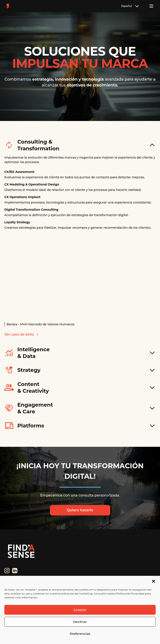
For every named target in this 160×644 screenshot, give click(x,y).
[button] (153, 581)
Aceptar (80, 610)
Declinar (80, 622)
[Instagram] (7, 571)
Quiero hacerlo (80, 510)
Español (130, 6)
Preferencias (80, 634)
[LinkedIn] (15, 571)
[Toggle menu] (151, 6)
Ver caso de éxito (22, 334)
